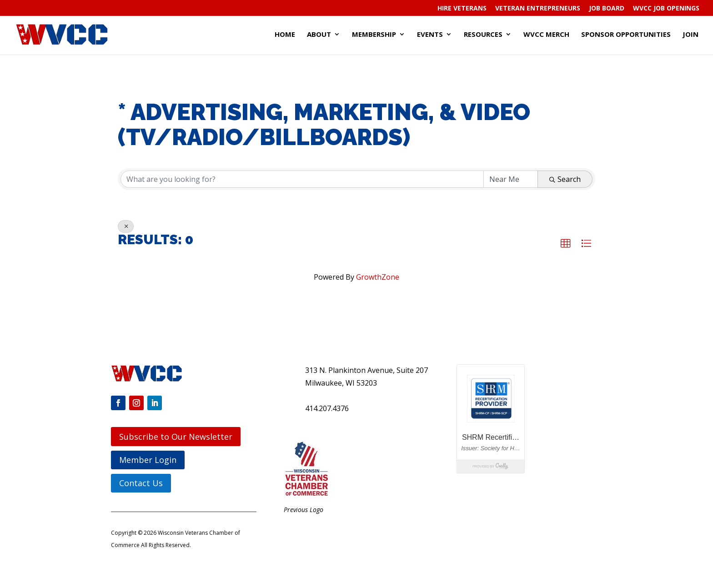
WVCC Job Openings (666, 9)
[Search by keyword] (302, 179)
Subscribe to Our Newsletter (176, 437)
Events (430, 35)
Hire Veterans (462, 9)
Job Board (607, 9)
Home (285, 35)
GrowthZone (378, 277)
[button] (566, 244)
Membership (374, 35)
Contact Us (141, 483)
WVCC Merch (546, 35)
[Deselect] (126, 226)
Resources (483, 35)
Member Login (148, 460)
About (319, 35)
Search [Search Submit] (565, 179)
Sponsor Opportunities (626, 35)
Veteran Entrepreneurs (538, 9)
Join (690, 35)
